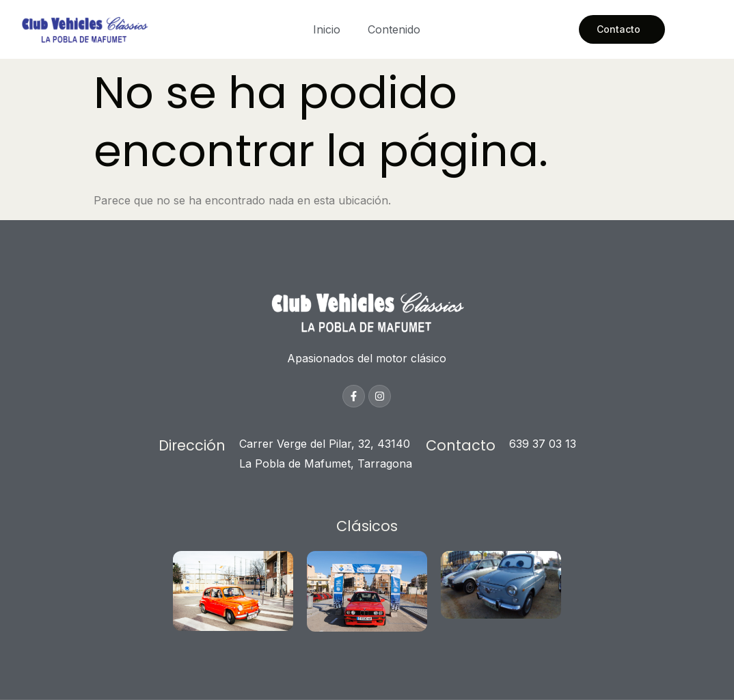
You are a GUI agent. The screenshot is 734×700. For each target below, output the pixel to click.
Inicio (327, 29)
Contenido (394, 29)
